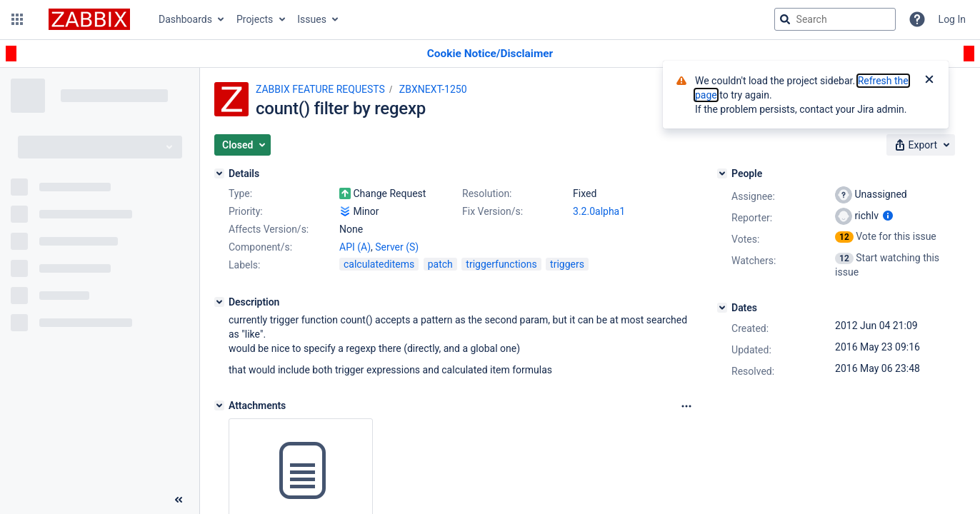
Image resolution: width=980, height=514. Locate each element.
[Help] (917, 19)
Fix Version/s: (492, 211)
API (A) (355, 247)
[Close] (929, 81)
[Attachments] (219, 405)
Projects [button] (255, 19)
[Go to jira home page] (89, 19)
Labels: (244, 265)
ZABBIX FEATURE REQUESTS (320, 89)
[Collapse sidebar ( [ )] (179, 500)
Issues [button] (312, 19)
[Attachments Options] (686, 406)
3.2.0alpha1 (599, 211)
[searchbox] (835, 19)
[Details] (219, 173)
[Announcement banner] (490, 54)
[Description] (219, 302)
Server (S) (397, 247)
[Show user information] (888, 216)
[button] (17, 19)
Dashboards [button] (185, 19)
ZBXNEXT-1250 (433, 89)
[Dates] (722, 308)
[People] (722, 173)
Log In (952, 19)
